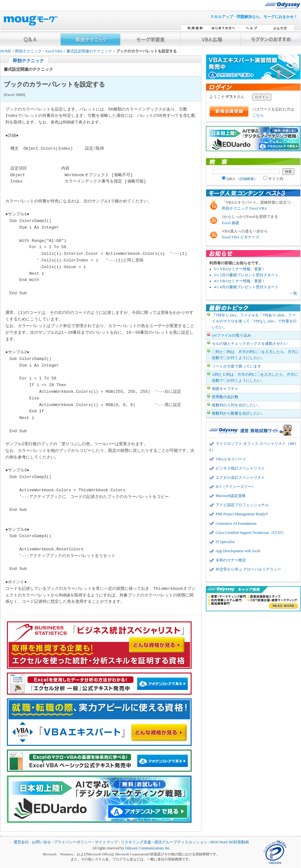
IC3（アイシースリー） (236, 487)
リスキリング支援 (136, 842)
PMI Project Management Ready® (242, 514)
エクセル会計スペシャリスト (240, 477)
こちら (258, 115)
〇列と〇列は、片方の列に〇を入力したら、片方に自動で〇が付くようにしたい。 (255, 355)
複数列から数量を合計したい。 (238, 413)
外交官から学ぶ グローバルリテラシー (248, 569)
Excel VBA (54, 51)
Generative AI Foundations (236, 524)
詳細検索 (247, 179)
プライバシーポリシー (73, 842)
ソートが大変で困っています (236, 366)
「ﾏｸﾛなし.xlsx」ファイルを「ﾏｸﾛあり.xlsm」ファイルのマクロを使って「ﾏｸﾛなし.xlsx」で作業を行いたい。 (254, 321)
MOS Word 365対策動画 (230, 842)
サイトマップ (106, 842)
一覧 (293, 293)
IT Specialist (225, 542)
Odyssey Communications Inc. (148, 848)
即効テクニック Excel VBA (244, 208)
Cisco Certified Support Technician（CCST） (251, 533)
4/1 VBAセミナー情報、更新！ (240, 281)
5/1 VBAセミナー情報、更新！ (240, 269)
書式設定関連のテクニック (89, 51)
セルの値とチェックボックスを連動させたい (250, 344)
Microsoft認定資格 (231, 496)
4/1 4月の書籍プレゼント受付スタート (246, 287)
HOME (6, 51)
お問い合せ (41, 842)
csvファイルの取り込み (231, 335)
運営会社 (21, 842)
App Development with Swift (238, 551)
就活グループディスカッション (181, 842)
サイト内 (273, 179)
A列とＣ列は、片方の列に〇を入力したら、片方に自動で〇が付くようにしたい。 (255, 377)
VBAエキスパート (231, 459)
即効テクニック (28, 51)
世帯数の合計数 (225, 397)
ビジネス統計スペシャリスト (240, 468)
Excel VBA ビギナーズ (241, 237)
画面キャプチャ (225, 389)
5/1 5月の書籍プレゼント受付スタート (246, 275)
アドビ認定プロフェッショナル (242, 505)
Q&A (240, 179)
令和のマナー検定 (231, 560)
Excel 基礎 (230, 223)
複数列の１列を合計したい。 (236, 405)
